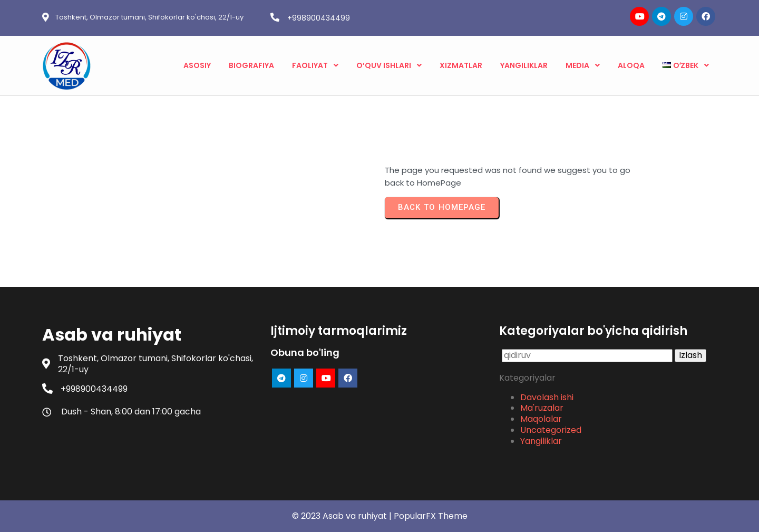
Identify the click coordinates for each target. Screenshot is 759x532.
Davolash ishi (547, 397)
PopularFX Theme (431, 516)
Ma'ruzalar (542, 408)
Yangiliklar (541, 441)
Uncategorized (551, 430)
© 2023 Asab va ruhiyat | (343, 516)
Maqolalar (541, 419)
